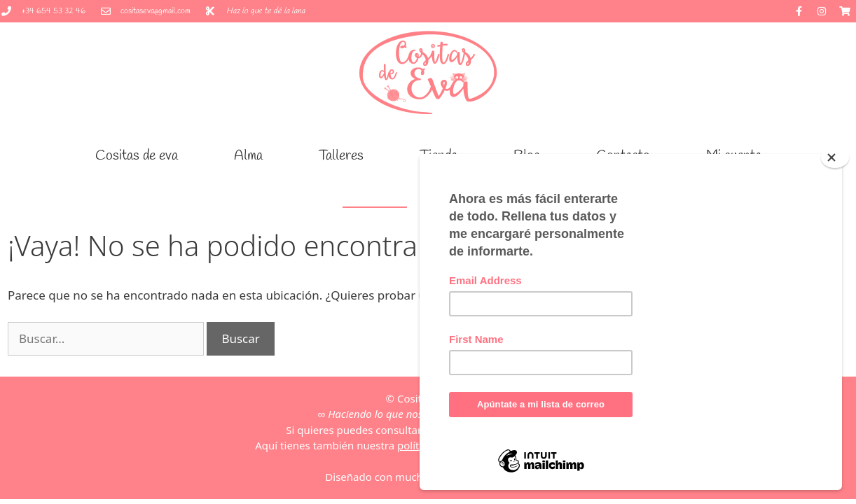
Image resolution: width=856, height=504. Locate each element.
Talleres (341, 156)
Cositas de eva (137, 156)
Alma (248, 156)
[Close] (835, 157)
